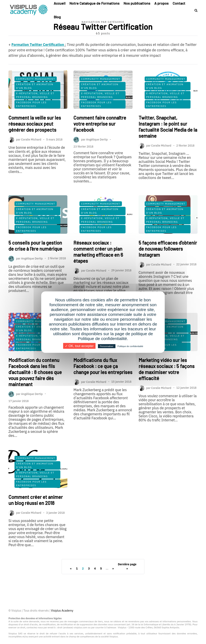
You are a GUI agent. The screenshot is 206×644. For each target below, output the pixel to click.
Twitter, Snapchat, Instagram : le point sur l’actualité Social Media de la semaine (168, 127)
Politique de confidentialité (130, 346)
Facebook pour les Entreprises (31, 104)
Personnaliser (107, 346)
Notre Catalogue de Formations (94, 3)
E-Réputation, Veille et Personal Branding (35, 95)
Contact (179, 3)
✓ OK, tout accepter (79, 346)
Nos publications (137, 3)
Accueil (60, 3)
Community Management (36, 79)
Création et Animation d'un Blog (35, 86)
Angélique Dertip (97, 140)
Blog (57, 17)
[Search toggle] (195, 10)
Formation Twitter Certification (38, 45)
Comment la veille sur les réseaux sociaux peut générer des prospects (35, 124)
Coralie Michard (31, 140)
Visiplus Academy (62, 611)
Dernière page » (127, 566)
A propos (161, 3)
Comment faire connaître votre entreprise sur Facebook (100, 124)
